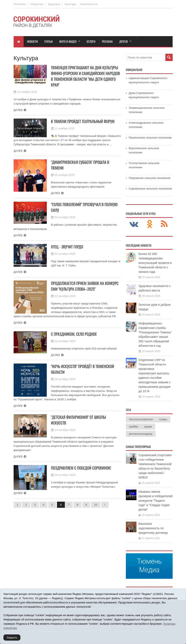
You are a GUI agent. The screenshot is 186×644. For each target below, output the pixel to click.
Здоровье (54, 4)
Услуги (91, 41)
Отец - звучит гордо (67, 247)
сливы (163, 419)
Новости (32, 41)
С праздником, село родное (74, 334)
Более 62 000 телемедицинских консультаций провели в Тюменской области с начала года (155, 263)
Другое (124, 41)
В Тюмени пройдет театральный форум (83, 121)
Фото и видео (68, 41)
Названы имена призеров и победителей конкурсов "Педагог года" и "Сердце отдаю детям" (156, 501)
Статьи (49, 41)
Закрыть (12, 638)
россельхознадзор (141, 434)
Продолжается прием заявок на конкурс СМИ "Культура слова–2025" (85, 286)
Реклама (107, 41)
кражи (148, 427)
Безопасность (89, 4)
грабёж (134, 427)
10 (96, 505)
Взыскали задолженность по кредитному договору (153, 528)
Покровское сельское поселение (150, 178)
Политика (20, 4)
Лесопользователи (141, 419)
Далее (18, 110)
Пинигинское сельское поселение (150, 138)
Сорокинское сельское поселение (151, 189)
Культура (70, 4)
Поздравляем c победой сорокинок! (81, 468)
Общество (37, 4)
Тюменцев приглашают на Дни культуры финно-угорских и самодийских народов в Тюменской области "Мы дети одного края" (86, 76)
